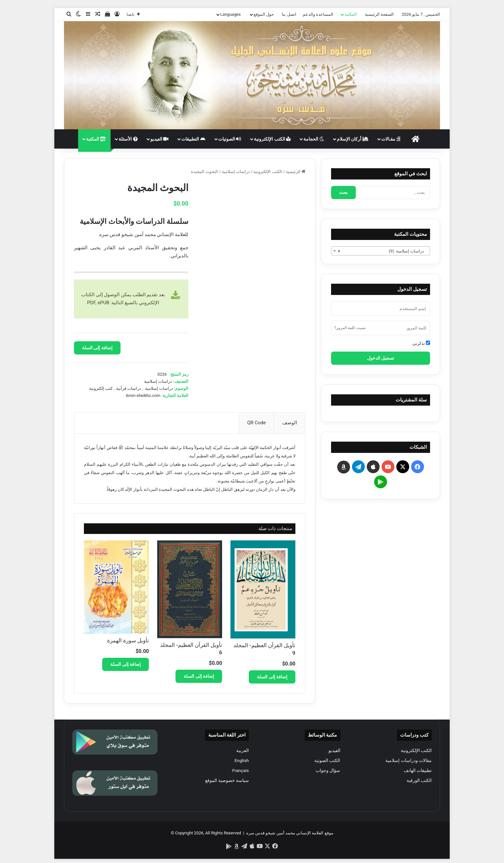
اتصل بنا (289, 14)
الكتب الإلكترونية (272, 139)
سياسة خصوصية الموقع (227, 780)
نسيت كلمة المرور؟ (350, 328)
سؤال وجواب (328, 770)
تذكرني (421, 343)
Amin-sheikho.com (143, 395)
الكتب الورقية (419, 780)
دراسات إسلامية (236, 172)
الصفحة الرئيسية (379, 14)
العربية (243, 750)
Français (240, 770)
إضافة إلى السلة (97, 348)
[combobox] (381, 251)
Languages (230, 14)
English (242, 760)
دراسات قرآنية (129, 388)
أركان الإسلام (353, 139)
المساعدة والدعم (318, 14)
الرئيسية (293, 172)
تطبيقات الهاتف (418, 770)
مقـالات (391, 139)
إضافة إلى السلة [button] (272, 677)
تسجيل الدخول (381, 358)
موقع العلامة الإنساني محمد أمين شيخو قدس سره (290, 833)
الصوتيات (230, 139)
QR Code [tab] (256, 423)
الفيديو (159, 139)
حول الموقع (264, 14)
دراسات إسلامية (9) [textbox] (382, 251)
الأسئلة (128, 139)
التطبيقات (193, 139)
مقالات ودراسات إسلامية (409, 760)
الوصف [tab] (290, 423)
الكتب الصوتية (327, 760)
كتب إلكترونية (101, 388)
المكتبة (351, 14)
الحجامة (314, 139)
